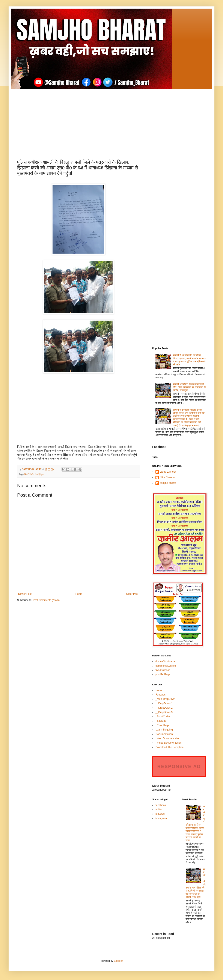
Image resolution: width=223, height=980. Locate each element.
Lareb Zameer (168, 472)
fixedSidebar (163, 670)
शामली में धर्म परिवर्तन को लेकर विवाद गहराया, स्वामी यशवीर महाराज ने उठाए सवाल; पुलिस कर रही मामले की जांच (189, 360)
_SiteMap (161, 721)
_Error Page (162, 725)
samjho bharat (168, 483)
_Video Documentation (168, 743)
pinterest (160, 814)
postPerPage (163, 674)
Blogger (118, 961)
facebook (161, 805)
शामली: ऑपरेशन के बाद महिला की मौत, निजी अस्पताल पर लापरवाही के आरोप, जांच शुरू (189, 387)
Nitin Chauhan (168, 477)
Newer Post (25, 594)
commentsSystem (166, 666)
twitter (159, 810)
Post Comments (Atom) (46, 600)
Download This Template (170, 747)
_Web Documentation (168, 738)
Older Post (132, 594)
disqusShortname (165, 661)
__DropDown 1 (164, 703)
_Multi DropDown (165, 699)
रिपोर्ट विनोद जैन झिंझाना (35, 474)
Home (79, 594)
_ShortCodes (163, 717)
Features (160, 695)
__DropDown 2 (164, 708)
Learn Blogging (164, 730)
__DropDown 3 (164, 712)
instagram (161, 818)
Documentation (164, 734)
